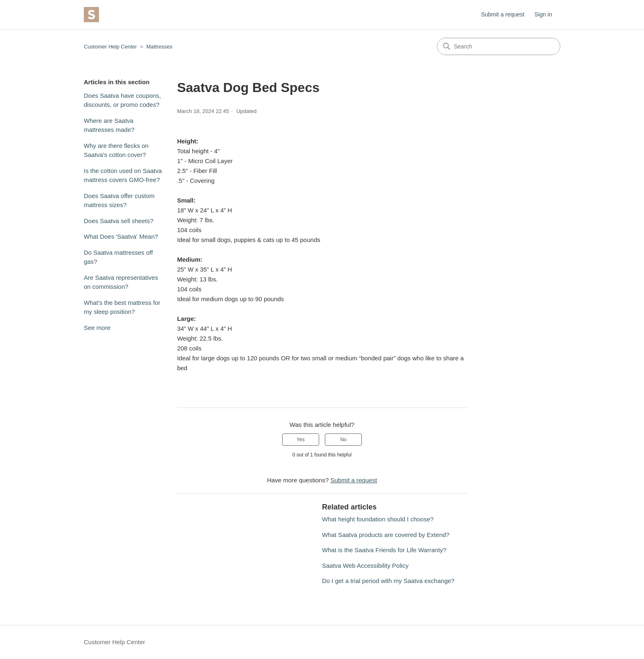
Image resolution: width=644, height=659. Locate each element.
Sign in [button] (543, 14)
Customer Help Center (110, 47)
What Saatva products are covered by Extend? (386, 535)
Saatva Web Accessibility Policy (365, 566)
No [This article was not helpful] (343, 440)
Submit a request (503, 14)
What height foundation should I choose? (378, 519)
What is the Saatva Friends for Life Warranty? (384, 550)
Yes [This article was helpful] (301, 440)
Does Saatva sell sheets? (118, 221)
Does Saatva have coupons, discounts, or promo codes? (122, 100)
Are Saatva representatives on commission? (121, 282)
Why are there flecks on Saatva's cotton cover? (116, 150)
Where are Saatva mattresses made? (109, 125)
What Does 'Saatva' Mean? (121, 236)
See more (97, 328)
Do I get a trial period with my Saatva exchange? (388, 581)
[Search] (499, 46)
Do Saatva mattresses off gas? (118, 257)
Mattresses (159, 47)
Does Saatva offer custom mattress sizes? (119, 200)
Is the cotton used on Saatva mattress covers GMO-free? (123, 175)
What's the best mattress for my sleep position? (122, 307)
